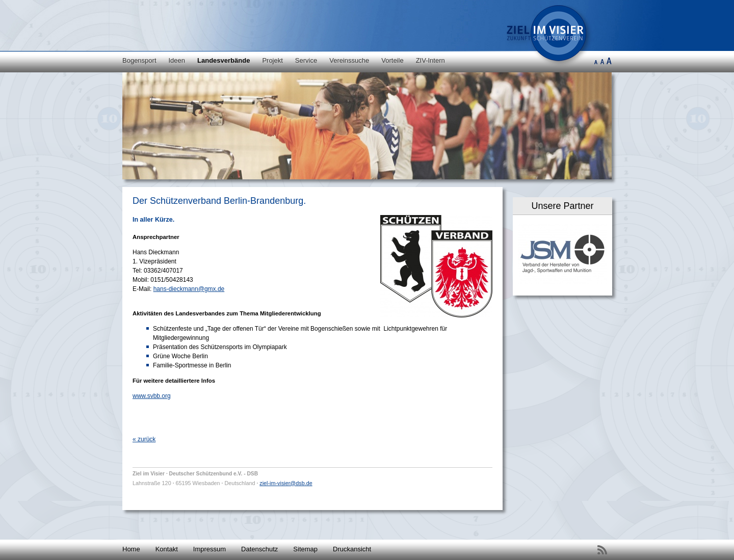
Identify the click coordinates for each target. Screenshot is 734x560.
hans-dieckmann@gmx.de (189, 289)
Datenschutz (259, 549)
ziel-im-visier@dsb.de (286, 483)
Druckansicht (352, 549)
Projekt (272, 60)
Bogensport (139, 60)
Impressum (209, 549)
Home (131, 549)
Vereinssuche (349, 60)
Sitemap (305, 549)
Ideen (177, 60)
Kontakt (167, 549)
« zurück (144, 439)
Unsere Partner (562, 206)
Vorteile (392, 60)
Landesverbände (224, 60)
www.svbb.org (152, 396)
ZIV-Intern (430, 60)
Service (306, 60)
